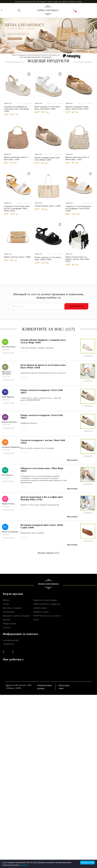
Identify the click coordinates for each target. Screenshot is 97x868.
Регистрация (9, 612)
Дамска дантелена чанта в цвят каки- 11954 (16, 158)
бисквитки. (24, 865)
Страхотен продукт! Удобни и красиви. (37, 348)
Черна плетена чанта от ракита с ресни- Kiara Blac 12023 (77, 259)
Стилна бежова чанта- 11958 (48, 206)
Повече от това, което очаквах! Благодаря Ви (40, 505)
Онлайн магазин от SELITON (79, 687)
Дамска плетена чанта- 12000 (17, 257)
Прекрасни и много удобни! (32, 533)
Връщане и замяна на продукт (17, 616)
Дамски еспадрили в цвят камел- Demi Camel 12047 (77, 108)
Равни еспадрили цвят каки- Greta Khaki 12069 (47, 159)
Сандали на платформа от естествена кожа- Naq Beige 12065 (17, 109)
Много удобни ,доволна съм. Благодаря (37, 448)
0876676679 (9, 644)
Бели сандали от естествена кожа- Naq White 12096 (47, 108)
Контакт (7, 620)
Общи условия (10, 624)
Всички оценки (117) (48, 553)
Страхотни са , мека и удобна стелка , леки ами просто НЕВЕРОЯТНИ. (41, 399)
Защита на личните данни (45, 600)
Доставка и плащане (12, 608)
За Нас (6, 604)
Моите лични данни (64, 686)
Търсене (7, 627)
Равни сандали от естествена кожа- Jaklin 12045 (48, 258)
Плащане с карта (41, 612)
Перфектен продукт (29, 423)
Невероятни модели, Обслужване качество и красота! (43, 373)
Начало (6, 600)
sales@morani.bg (11, 640)
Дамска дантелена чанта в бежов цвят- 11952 (77, 158)
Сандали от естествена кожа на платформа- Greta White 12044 (78, 208)
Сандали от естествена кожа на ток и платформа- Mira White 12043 (17, 208)
